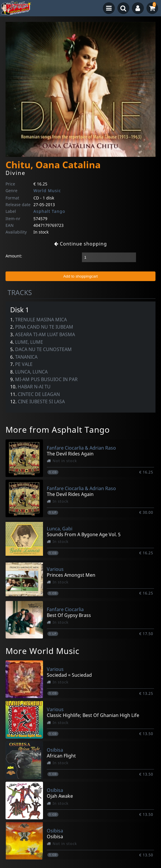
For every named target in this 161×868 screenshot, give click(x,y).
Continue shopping (80, 244)
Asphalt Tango (49, 211)
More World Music (42, 651)
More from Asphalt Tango (58, 429)
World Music (47, 191)
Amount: (14, 256)
